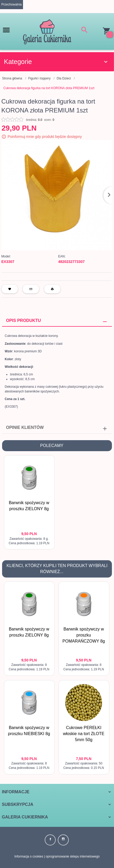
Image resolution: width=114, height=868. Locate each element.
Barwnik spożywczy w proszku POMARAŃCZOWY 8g (84, 635)
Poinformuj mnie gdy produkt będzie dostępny (45, 136)
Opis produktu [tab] (23, 320)
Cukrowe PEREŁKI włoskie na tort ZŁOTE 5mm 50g (84, 734)
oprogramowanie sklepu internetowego (73, 856)
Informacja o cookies (29, 856)
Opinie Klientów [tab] (25, 427)
